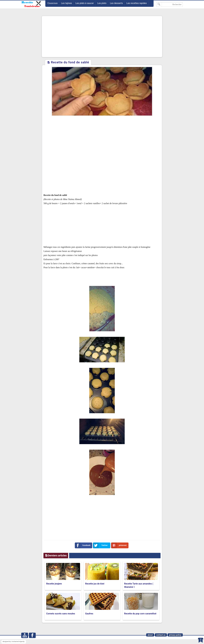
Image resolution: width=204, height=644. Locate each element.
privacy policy (175, 635)
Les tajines (67, 3)
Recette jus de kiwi (95, 584)
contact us (161, 635)
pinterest (119, 545)
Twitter (101, 545)
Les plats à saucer (85, 3)
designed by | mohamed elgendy (14, 642)
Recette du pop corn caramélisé (140, 614)
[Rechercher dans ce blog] (170, 4)
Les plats (102, 3)
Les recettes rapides (137, 3)
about (150, 635)
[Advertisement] (102, 37)
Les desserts (116, 3)
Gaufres (89, 614)
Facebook (83, 545)
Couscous (52, 3)
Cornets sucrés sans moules (61, 614)
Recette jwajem (54, 584)
